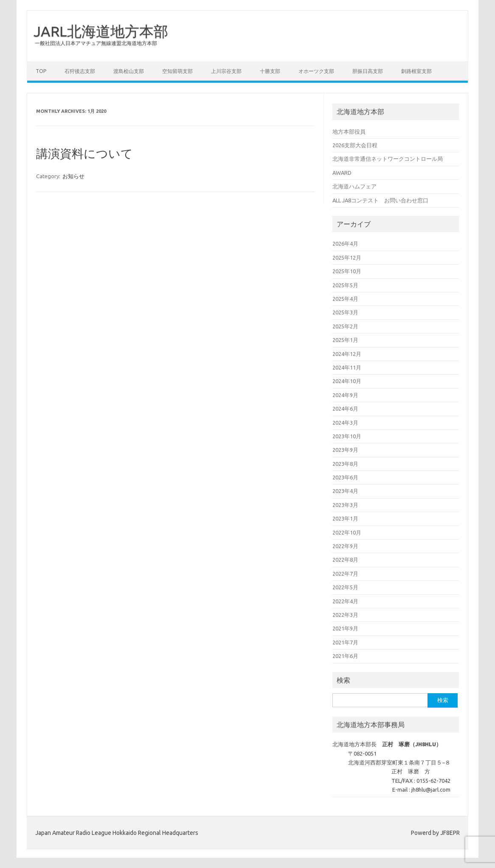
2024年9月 (345, 395)
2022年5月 (345, 587)
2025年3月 (345, 312)
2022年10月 (347, 532)
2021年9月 (345, 628)
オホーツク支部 (316, 71)
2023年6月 (345, 477)
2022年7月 (345, 574)
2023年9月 (345, 450)
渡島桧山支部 (129, 71)
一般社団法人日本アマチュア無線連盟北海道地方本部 (96, 43)
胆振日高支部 (368, 71)
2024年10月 (347, 381)
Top (41, 71)
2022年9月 (345, 546)
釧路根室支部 (416, 71)
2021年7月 (345, 642)
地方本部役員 (349, 132)
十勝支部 (270, 71)
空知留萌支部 (177, 71)
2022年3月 (345, 615)
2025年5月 (345, 285)
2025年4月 (345, 299)
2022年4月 (345, 601)
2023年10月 (347, 436)
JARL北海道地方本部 (101, 31)
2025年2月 (345, 326)
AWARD (342, 173)
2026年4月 (345, 244)
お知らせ (73, 176)
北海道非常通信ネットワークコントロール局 (388, 159)
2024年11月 (347, 367)
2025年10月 (347, 271)
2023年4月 (345, 491)
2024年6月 (345, 409)
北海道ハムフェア (354, 186)
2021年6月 (345, 656)
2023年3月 (345, 505)
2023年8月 (345, 464)
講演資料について (84, 153)
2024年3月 (345, 423)
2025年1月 (345, 340)
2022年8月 (345, 560)
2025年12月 (347, 258)
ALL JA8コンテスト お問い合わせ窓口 (380, 200)
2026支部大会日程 (355, 145)
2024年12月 (347, 354)
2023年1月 (345, 518)
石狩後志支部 (80, 71)
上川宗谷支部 (226, 71)
